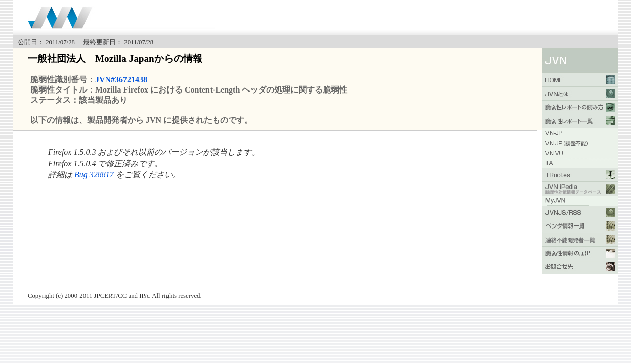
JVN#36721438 (121, 80)
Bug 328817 (94, 175)
